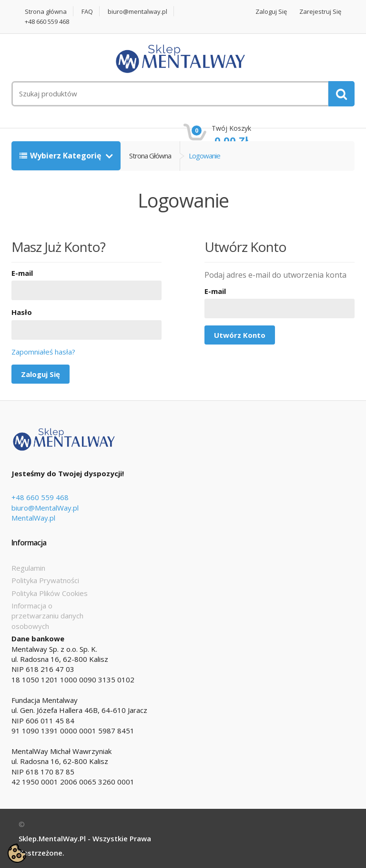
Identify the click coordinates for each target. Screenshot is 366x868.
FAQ (87, 12)
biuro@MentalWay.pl (45, 508)
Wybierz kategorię (61, 156)
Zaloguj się (271, 12)
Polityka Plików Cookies (50, 593)
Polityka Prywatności (45, 580)
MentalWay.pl (33, 518)
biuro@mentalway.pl (137, 12)
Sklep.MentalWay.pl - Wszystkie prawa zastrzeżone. (85, 846)
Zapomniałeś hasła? (43, 352)
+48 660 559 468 (47, 22)
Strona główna (46, 12)
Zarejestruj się (320, 12)
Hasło (22, 312)
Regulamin (28, 568)
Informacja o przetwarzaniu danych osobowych (47, 616)
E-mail (22, 273)
